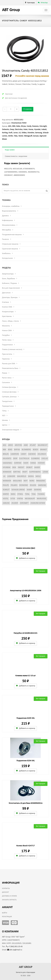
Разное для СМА (9, 364)
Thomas (41, 494)
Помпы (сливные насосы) (12, 349)
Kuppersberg (35, 472)
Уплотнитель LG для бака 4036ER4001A (26, 803)
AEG (10, 126)
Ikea (14, 467)
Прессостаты (7, 354)
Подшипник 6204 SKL (26, 761)
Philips (6, 485)
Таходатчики (7, 401)
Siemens (37, 490)
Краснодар (31, 3)
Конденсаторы (8, 312)
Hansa (31, 130)
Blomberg (26, 450)
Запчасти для (26, 972)
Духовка (5, 216)
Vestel (21, 136)
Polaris (14, 485)
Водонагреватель (9, 211)
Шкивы (5, 420)
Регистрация (7, 917)
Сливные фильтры (9, 392)
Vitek (13, 499)
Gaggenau (7, 463)
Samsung (38, 133)
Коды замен (10, 150)
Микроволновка (9, 225)
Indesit (44, 130)
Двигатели (6, 293)
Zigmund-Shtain (38, 503)
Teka (16, 136)
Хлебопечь (6, 254)
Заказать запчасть (9, 900)
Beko (18, 126)
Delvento (6, 130)
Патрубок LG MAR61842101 (26, 633)
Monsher (31, 133)
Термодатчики (8, 406)
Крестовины (7, 316)
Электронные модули (11, 430)
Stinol (20, 494)
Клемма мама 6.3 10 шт (26, 676)
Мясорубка (7, 230)
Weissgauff (28, 136)
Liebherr (11, 476)
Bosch (36, 450)
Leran (16, 133)
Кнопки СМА (7, 307)
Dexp (12, 130)
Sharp (29, 490)
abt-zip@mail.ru (15, 950)
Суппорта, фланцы (9, 397)
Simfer (11, 136)
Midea (24, 133)
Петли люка (7, 340)
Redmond (24, 485)
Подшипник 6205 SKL (26, 718)
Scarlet (6, 490)
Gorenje (18, 463)
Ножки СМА (7, 331)
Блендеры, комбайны (11, 206)
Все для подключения (11, 288)
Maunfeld (22, 476)
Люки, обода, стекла (10, 321)
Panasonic (41, 481)
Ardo (10, 445)
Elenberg (35, 459)
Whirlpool (42, 499)
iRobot (29, 467)
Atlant (33, 445)
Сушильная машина (10, 249)
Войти (5, 913)
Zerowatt (24, 503)
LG (20, 133)
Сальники (6, 383)
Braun (6, 454)
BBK (14, 126)
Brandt (44, 450)
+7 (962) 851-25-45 (14, 947)
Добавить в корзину (26, 558)
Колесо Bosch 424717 (26, 846)
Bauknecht (43, 445)
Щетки (5, 425)
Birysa (23, 126)
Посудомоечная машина (12, 235)
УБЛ (4, 416)
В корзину (28, 109)
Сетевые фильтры (9, 387)
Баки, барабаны (8, 279)
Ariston (18, 445)
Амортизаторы (8, 274)
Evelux (45, 459)
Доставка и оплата (9, 896)
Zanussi (36, 136)
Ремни (5, 373)
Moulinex (17, 481)
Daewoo (35, 126)
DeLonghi (43, 126)
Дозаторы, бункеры (10, 298)
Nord (32, 481)
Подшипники (7, 345)
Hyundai (37, 130)
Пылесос (6, 239)
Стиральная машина (10, 244)
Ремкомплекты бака (10, 368)
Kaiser (37, 467)
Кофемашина (7, 220)
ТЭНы (4, 411)
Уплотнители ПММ (19, 123)
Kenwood (7, 472)
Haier (25, 130)
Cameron (15, 454)
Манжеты (6, 326)
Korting (5, 133)
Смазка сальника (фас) (26, 548)
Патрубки (6, 335)
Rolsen (33, 485)
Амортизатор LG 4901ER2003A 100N (26, 591)
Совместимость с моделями (16, 156)
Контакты (6, 888)
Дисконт (5, 892)
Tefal (27, 494)
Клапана (5, 302)
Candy (29, 126)
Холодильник (7, 258)
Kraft (10, 133)
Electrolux (19, 130)
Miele (38, 476)
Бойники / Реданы (9, 283)
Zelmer (15, 503)
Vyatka (20, 499)
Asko (26, 445)
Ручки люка (7, 378)
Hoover (41, 463)
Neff (26, 481)
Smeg (13, 494)
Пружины (6, 359)
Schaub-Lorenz (18, 490)
